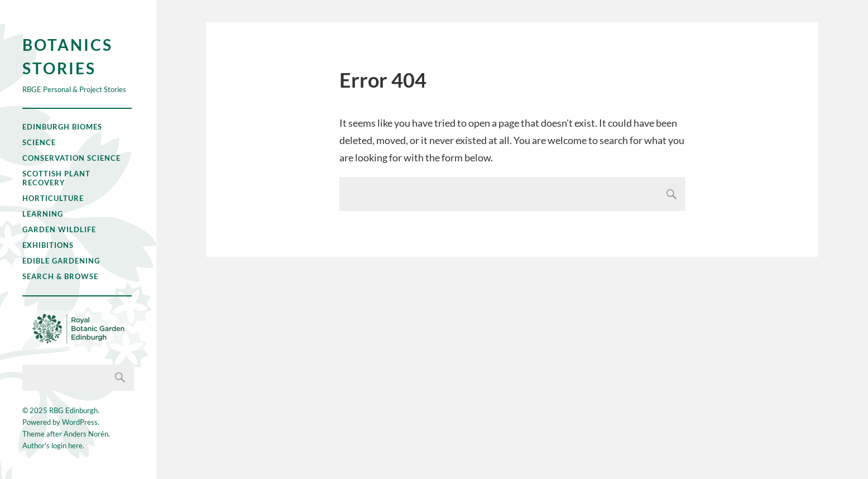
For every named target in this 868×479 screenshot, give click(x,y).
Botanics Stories (68, 56)
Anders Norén (86, 434)
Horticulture (53, 198)
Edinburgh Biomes (62, 127)
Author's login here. (53, 446)
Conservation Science (71, 158)
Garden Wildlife (59, 229)
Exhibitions (48, 245)
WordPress (80, 422)
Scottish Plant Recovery (56, 178)
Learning (43, 214)
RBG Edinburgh (73, 410)
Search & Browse (60, 276)
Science (39, 142)
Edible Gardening (61, 261)
